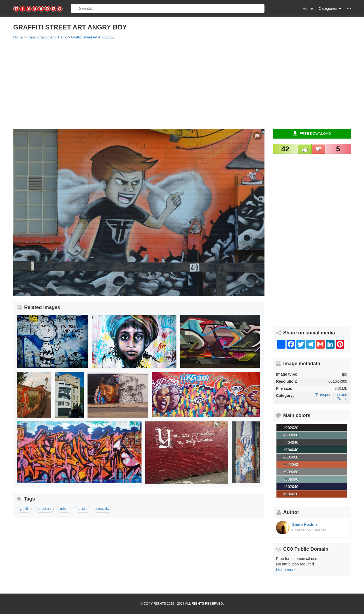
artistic (82, 509)
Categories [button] (330, 8)
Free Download (312, 134)
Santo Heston (305, 525)
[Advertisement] (177, 84)
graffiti (24, 509)
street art (44, 509)
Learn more (286, 570)
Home (308, 8)
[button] (349, 9)
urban (64, 509)
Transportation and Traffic (331, 397)
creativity (103, 509)
